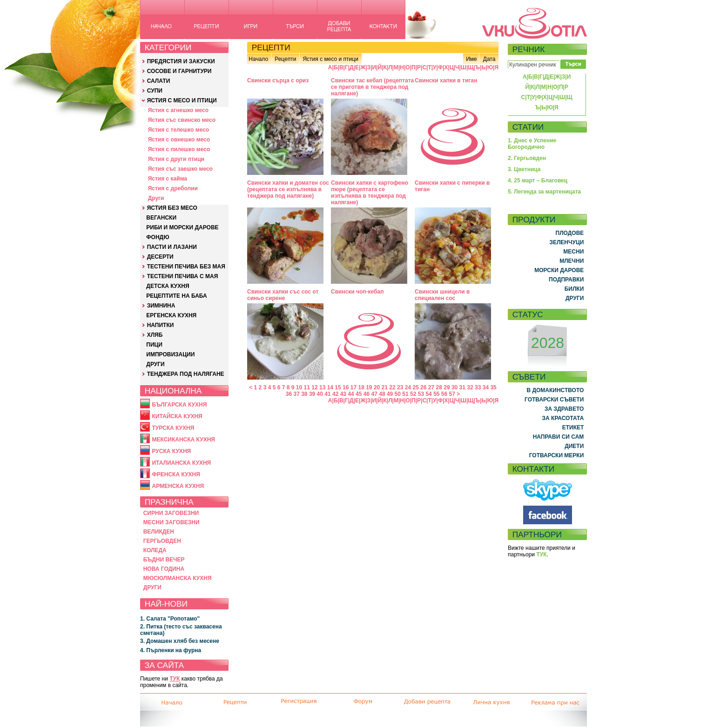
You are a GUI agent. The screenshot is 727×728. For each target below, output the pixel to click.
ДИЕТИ (574, 446)
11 (307, 387)
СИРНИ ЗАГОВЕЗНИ (171, 513)
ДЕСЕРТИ (160, 257)
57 (452, 394)
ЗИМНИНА (161, 306)
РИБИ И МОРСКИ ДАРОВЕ (182, 227)
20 (377, 387)
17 (353, 387)
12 (314, 387)
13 (322, 387)
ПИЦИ (154, 345)
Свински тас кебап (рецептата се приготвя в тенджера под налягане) (372, 87)
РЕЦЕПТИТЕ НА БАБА (176, 296)
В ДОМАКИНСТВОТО (555, 390)
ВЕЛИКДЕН (159, 532)
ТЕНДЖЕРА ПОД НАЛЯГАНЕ (186, 374)
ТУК (175, 679)
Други (156, 198)
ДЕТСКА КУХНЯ (168, 286)
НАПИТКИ (161, 325)
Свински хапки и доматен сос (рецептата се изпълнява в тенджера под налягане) (288, 189)
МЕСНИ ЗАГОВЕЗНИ (172, 522)
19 (369, 387)
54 (428, 394)
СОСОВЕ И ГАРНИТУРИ (179, 71)
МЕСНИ (573, 252)
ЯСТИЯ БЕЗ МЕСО (172, 208)
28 (439, 387)
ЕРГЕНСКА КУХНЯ (171, 315)
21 (385, 387)
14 (330, 387)
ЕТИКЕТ (573, 427)
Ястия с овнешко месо (179, 140)
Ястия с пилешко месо (179, 149)
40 (320, 394)
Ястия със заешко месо (180, 169)
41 (327, 394)
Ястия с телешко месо (179, 130)
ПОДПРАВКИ (566, 280)
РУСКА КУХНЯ (171, 451)
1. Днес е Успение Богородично (532, 144)
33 (478, 387)
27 (431, 387)
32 (470, 387)
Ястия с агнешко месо (178, 110)
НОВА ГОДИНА (164, 569)
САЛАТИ (159, 81)
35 (493, 387)
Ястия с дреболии (173, 188)
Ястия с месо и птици (330, 59)
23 (400, 387)
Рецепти (285, 59)
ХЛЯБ (155, 335)
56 (444, 394)
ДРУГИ (155, 364)
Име (471, 59)
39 (312, 394)
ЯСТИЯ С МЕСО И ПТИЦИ (182, 100)
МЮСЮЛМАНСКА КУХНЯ (178, 578)
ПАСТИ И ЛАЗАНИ (172, 247)
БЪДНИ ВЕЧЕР (164, 560)
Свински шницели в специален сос (442, 295)
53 (421, 394)
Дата (489, 59)
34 (486, 387)
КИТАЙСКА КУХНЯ (177, 416)
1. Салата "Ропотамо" (170, 619)
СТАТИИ (528, 127)
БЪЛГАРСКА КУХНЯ (179, 405)
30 (454, 387)
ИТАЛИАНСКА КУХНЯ (181, 463)
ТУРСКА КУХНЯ (173, 428)
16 (346, 387)
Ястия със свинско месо (182, 120)
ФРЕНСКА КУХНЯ (176, 474)
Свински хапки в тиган (446, 80)
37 (296, 394)
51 (405, 394)
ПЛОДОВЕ (570, 233)
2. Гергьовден (527, 158)
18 (361, 387)
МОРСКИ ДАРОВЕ (559, 270)
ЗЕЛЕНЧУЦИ (566, 242)
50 (398, 394)
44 (351, 394)
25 (415, 387)
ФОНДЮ (158, 237)
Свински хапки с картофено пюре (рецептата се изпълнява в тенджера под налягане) (370, 193)
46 (367, 394)
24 (408, 387)
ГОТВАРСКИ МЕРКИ (557, 455)
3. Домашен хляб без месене (180, 641)
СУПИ (155, 91)
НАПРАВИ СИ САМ (559, 437)
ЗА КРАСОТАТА (563, 418)
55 (436, 394)
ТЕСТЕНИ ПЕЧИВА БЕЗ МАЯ (186, 267)
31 (462, 387)
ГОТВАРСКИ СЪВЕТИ (554, 400)
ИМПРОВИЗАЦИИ (170, 354)
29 (447, 387)
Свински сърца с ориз (278, 80)
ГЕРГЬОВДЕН (162, 541)
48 (382, 394)
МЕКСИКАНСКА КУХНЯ (183, 440)
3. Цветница (524, 169)
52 (413, 394)
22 (392, 387)
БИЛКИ (574, 289)
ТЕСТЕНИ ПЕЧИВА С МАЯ (183, 276)
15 (338, 387)
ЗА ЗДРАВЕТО (564, 409)
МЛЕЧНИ (572, 261)
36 (289, 394)
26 (423, 387)
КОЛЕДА (155, 550)
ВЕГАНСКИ (161, 218)
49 (390, 394)
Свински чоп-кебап (357, 292)
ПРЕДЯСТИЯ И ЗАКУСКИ (181, 61)
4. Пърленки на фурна (171, 650)
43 (343, 394)
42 (335, 394)
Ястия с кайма (168, 179)
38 (304, 394)
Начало (258, 59)
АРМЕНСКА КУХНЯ (178, 486)
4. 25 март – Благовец (538, 180)
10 (299, 387)
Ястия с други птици (176, 159)
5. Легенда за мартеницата (544, 192)
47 (374, 394)
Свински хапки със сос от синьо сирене (283, 295)
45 (359, 394)
